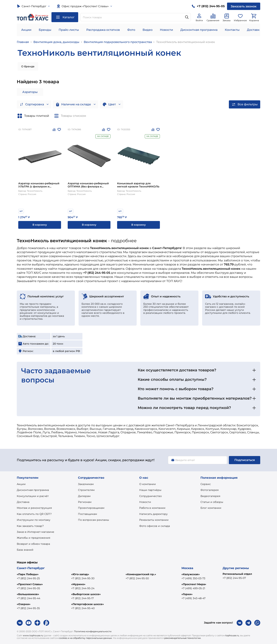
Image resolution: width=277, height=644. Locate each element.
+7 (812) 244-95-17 (82, 598)
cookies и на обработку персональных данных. (85, 638)
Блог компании (211, 508)
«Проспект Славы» (30, 584)
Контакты (232, 30)
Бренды (45, 30)
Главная (23, 42)
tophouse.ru (232, 635)
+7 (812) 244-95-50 (137, 578)
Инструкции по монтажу (34, 520)
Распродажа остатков (103, 30)
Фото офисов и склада (155, 526)
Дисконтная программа (199, 30)
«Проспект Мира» (194, 584)
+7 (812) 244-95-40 (83, 608)
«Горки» (187, 594)
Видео (148, 30)
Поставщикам (88, 514)
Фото (131, 30)
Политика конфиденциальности (93, 631)
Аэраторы (30, 92)
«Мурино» (78, 584)
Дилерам (84, 496)
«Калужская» (191, 574)
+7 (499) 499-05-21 (193, 588)
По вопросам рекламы (94, 520)
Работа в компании (152, 508)
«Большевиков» (28, 594)
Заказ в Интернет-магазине (36, 532)
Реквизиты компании (154, 520)
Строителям (86, 490)
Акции (26, 30)
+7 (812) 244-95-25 (28, 578)
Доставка (23, 502)
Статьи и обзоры (212, 502)
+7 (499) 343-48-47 (193, 598)
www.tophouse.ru (33, 635)
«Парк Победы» (28, 574)
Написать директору (153, 514)
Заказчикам (86, 484)
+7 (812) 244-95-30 (83, 578)
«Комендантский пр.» (141, 574)
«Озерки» (24, 604)
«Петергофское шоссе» (88, 604)
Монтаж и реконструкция (34, 508)
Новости (166, 30)
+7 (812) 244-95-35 (28, 608)
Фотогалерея (210, 490)
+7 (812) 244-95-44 (28, 598)
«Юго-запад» (80, 574)
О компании (148, 484)
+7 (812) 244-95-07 (234, 578)
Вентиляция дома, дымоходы (56, 42)
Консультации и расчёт (33, 496)
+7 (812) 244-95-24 (83, 588)
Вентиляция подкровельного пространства (118, 42)
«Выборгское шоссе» (86, 594)
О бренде (28, 66)
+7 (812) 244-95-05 (28, 588)
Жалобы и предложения (33, 538)
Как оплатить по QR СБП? (34, 514)
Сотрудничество (150, 496)
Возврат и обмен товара (33, 544)
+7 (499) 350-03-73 (193, 578)
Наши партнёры (150, 490)
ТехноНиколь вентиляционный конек (186, 42)
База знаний (25, 550)
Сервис (206, 484)
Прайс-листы (69, 30)
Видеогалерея (210, 496)
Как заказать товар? (30, 526)
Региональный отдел (237, 574)
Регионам (85, 502)
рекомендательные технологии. (183, 638)
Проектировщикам (91, 508)
